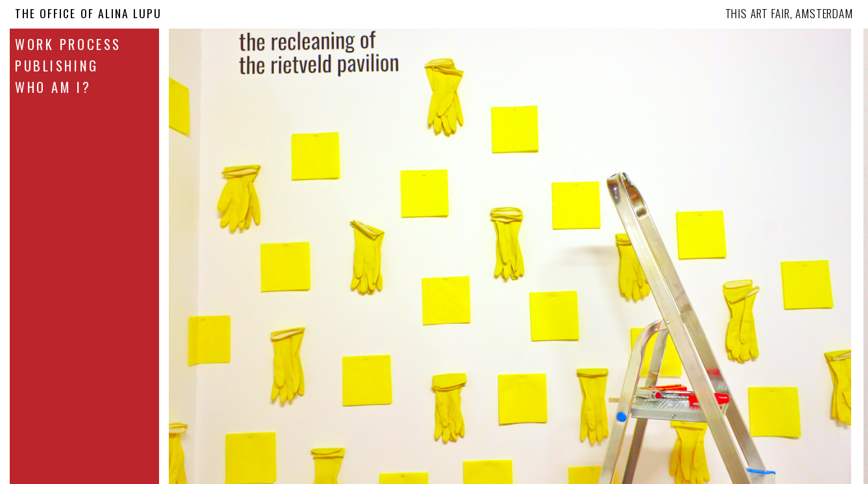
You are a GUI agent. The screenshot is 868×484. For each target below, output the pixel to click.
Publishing (57, 66)
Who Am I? (53, 87)
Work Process (68, 44)
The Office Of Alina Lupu (88, 13)
